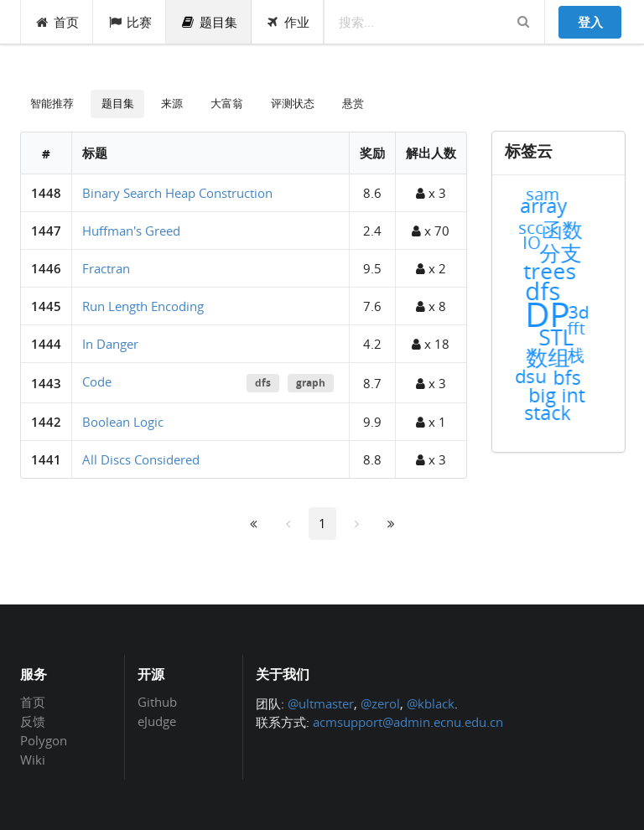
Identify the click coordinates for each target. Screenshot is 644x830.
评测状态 (293, 103)
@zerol (380, 703)
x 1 (431, 422)
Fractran (106, 268)
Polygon (44, 740)
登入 (590, 22)
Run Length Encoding (143, 306)
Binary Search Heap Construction (177, 193)
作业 (288, 22)
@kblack (431, 703)
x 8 (431, 306)
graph (311, 383)
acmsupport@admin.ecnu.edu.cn (408, 722)
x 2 (431, 268)
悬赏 (353, 103)
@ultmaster (321, 703)
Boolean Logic (123, 422)
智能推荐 (52, 103)
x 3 (431, 193)
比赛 (130, 22)
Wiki (33, 759)
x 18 (431, 344)
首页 (57, 22)
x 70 (431, 231)
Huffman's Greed (131, 231)
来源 (172, 103)
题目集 (209, 22)
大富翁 (227, 103)
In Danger (110, 344)
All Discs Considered (141, 459)
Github (157, 703)
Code (97, 381)
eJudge (157, 721)
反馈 (33, 721)
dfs (263, 383)
